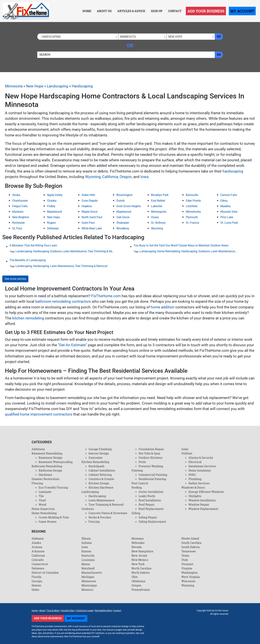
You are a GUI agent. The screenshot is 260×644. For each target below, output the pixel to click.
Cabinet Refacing (100, 475)
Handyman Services (202, 466)
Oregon (126, 177)
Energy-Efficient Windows (206, 492)
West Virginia (191, 577)
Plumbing (195, 479)
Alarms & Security (201, 458)
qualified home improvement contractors (39, 414)
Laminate (45, 492)
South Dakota (191, 547)
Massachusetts (92, 572)
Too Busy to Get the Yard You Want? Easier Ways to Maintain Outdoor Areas (181, 245)
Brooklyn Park (160, 195)
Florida (36, 577)
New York (138, 564)
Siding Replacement (152, 522)
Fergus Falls (20, 206)
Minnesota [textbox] (128, 37)
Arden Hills (88, 195)
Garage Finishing (100, 449)
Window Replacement (203, 509)
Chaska (52, 201)
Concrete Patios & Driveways (108, 513)
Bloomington (124, 195)
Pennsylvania (141, 590)
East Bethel (158, 201)
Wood (43, 504)
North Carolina (141, 568)
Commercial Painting (153, 475)
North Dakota (141, 572)
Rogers (51, 223)
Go (219, 37)
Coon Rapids (90, 201)
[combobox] (78, 37)
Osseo (155, 217)
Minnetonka (193, 212)
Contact (175, 11)
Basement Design (50, 458)
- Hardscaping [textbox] (50, 37)
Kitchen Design (99, 483)
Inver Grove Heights (129, 206)
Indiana (87, 543)
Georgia (37, 581)
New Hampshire (142, 551)
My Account (242, 11)
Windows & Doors (193, 487)
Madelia (225, 206)
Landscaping (58, 86)
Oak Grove (123, 217)
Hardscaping (82, 86)
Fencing (94, 522)
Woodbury (123, 228)
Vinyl (42, 500)
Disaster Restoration (45, 479)
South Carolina (191, 543)
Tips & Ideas (53, 611)
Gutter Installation (151, 492)
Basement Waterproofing (56, 462)
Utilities (187, 453)
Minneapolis (159, 212)
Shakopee (123, 223)
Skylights (195, 496)
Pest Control (140, 483)
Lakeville (157, 206)
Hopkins (87, 206)
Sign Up (157, 11)
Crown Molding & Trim (54, 517)
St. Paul (17, 228)
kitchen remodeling (28, 318)
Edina (224, 201)
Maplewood (124, 212)
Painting (137, 470)
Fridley (51, 206)
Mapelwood (54, 212)
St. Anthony (158, 223)
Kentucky (88, 555)
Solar (185, 449)
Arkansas (38, 551)
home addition (163, 307)
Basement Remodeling (47, 453)
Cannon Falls (229, 195)
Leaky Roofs (147, 496)
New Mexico (140, 560)
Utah (185, 560)
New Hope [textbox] (175, 37)
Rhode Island (190, 538)
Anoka (16, 195)
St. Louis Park (229, 223)
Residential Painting (152, 479)
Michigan (88, 577)
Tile (41, 496)
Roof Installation (150, 500)
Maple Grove (90, 212)
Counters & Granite (101, 479)
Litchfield (192, 206)
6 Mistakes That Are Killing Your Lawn (33, 245)
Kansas (86, 551)
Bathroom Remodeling (47, 466)
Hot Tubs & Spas (149, 453)
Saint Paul (88, 223)
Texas (185, 555)
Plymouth (192, 217)
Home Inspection (43, 509)
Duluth (121, 201)
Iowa (144, 177)
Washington (189, 572)
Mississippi (89, 585)
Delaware (38, 568)
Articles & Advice (131, 11)
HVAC (192, 475)
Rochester (18, 223)
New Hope (35, 86)
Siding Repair (148, 517)
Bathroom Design (50, 470)
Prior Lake (227, 217)
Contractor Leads (85, 611)
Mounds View (229, 212)
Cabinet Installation (102, 470)
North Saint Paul (92, 217)
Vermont (187, 564)
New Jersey (139, 555)
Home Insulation (200, 470)
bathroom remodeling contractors (63, 301)
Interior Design (99, 453)
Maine (86, 564)
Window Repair (199, 504)
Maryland (88, 568)
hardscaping (233, 171)
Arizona (37, 547)
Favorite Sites (68, 611)
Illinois (86, 538)
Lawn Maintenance (75, 251)
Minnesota (14, 86)
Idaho (35, 590)
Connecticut (40, 564)
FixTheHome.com (106, 296)
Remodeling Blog (103, 611)
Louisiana (88, 560)
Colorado (38, 560)
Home (87, 11)
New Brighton (21, 217)
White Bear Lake (92, 228)
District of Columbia (45, 572)
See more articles (15, 279)
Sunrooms (95, 458)
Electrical (195, 462)
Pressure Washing (151, 466)
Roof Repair (147, 504)
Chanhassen (20, 201)
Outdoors (56, 251)
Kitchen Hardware (101, 487)
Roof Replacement (151, 509)
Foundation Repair (151, 449)
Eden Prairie (193, 201)
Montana (138, 538)
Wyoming (93, 177)
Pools (142, 462)
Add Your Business (206, 11)
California (110, 177)
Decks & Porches (100, 517)
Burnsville (192, 195)
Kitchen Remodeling (95, 462)
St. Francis (192, 223)
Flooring (37, 483)
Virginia (187, 568)
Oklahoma (138, 581)
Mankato (18, 212)
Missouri (87, 590)
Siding (136, 513)
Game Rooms (48, 522)
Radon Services (199, 483)
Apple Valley (55, 195)
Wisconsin (188, 581)
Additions (38, 449)
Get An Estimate (72, 345)
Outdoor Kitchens (150, 458)
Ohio (135, 577)
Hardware (45, 475)
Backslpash (96, 466)
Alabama (38, 538)
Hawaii (36, 585)
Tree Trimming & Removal (104, 251)
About (42, 611)
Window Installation (202, 500)
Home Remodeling (169, 251)
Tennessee (189, 551)
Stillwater (53, 228)
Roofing (137, 487)
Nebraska (138, 543)
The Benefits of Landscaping (28, 260)
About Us (104, 11)
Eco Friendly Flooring (53, 487)
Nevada (137, 547)
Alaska (36, 543)
